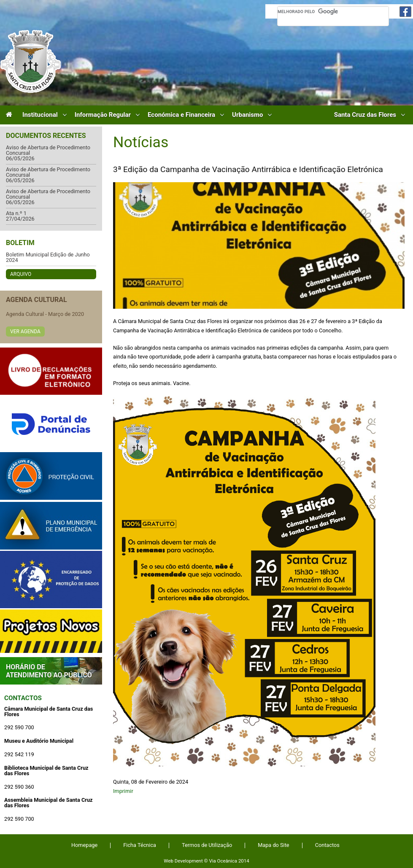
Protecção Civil (51, 476)
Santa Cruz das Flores (365, 115)
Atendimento (51, 671)
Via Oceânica (223, 861)
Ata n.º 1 (16, 214)
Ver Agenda (25, 332)
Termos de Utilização (207, 845)
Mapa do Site (273, 845)
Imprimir (123, 791)
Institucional (40, 115)
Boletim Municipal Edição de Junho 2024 (48, 257)
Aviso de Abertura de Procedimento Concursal (48, 150)
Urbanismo (247, 115)
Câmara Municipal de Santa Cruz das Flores (31, 61)
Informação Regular (103, 115)
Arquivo (21, 274)
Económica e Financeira (181, 115)
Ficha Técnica (140, 845)
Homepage (84, 845)
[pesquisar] (333, 11)
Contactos (23, 698)
